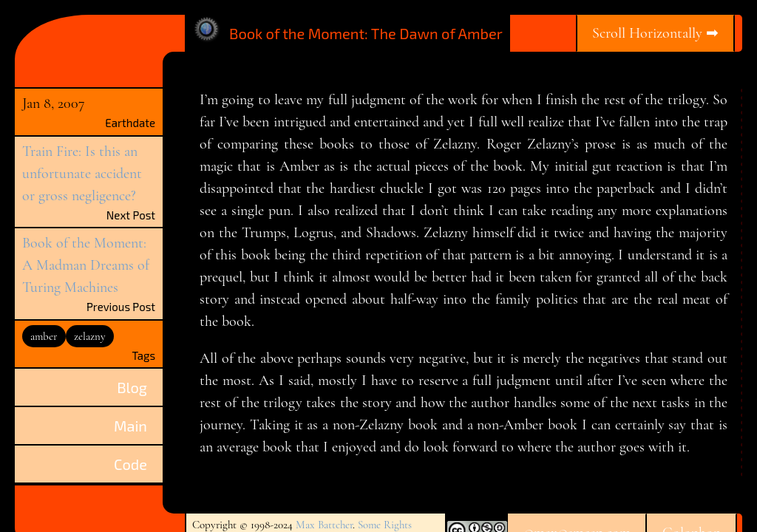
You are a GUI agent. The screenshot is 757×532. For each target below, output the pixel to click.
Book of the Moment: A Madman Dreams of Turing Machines (86, 265)
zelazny (90, 336)
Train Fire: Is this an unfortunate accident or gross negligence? (82, 174)
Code (130, 464)
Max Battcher (324, 525)
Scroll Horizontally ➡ (655, 33)
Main (130, 426)
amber (44, 336)
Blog (132, 387)
